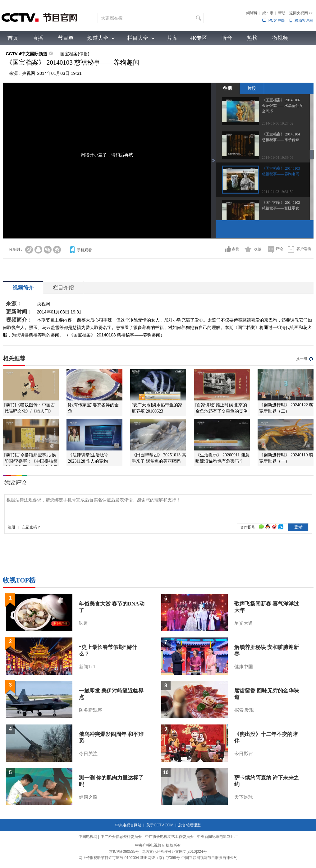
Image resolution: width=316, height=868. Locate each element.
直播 (38, 38)
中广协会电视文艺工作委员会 (169, 837)
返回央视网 (301, 13)
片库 (172, 38)
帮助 (282, 13)
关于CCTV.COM (160, 825)
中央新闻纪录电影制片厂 (218, 837)
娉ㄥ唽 (268, 13)
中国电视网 (88, 837)
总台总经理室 (190, 825)
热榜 (252, 38)
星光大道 (244, 623)
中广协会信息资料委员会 (121, 837)
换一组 (302, 359)
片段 (252, 88)
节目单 (66, 38)
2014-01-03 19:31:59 (278, 192)
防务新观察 (91, 710)
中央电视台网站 (128, 825)
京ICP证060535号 (124, 852)
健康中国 (244, 667)
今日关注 (88, 754)
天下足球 (244, 797)
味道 (84, 623)
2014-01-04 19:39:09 (278, 158)
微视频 (280, 38)
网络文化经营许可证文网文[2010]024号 (174, 852)
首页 (13, 38)
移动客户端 (304, 21)
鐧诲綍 (252, 13)
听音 (227, 38)
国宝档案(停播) (75, 54)
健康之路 (88, 797)
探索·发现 (244, 710)
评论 (279, 249)
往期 (227, 88)
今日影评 (244, 754)
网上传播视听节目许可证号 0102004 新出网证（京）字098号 (129, 858)
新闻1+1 (87, 667)
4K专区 (198, 38)
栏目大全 (138, 38)
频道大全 (98, 38)
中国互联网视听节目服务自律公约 (209, 858)
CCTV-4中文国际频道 (27, 54)
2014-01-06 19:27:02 (278, 123)
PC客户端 (277, 21)
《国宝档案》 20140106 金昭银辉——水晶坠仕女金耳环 (282, 106)
